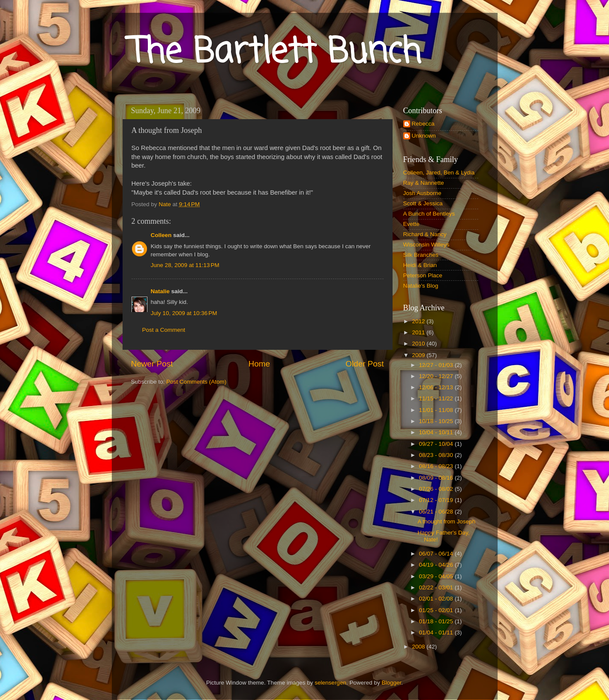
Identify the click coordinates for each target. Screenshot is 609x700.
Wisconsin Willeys (426, 245)
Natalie (160, 291)
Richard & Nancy (425, 234)
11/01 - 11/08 (437, 410)
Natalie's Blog (421, 286)
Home (259, 364)
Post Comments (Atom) (196, 382)
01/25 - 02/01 (437, 610)
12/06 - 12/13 (437, 387)
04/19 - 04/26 (437, 565)
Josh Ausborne (422, 193)
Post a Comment (164, 330)
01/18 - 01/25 (437, 621)
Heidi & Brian (420, 265)
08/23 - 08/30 (437, 455)
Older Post (364, 364)
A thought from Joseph (446, 521)
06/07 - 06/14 (437, 554)
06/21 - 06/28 (437, 512)
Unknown (424, 136)
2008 (419, 647)
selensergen (330, 683)
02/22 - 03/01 (437, 587)
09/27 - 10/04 (437, 444)
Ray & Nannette (424, 183)
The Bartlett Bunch (275, 53)
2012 (419, 321)
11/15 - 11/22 (437, 398)
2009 (419, 355)
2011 (419, 332)
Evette (411, 224)
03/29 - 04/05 (437, 576)
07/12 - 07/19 (437, 500)
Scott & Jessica (423, 203)
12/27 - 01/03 (437, 365)
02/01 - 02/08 (437, 599)
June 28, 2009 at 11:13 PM (185, 265)
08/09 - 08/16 (437, 478)
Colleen (161, 235)
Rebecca (423, 124)
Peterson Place (423, 275)
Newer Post (152, 364)
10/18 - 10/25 (437, 421)
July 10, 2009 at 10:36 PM (184, 313)
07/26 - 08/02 (437, 489)
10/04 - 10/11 (437, 432)
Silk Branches (421, 255)
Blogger (391, 683)
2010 (419, 344)
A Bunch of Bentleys (429, 214)
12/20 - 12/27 (437, 376)
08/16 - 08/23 (437, 466)
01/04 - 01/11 (437, 632)
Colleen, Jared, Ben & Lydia (439, 173)
